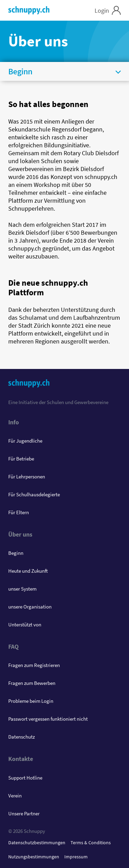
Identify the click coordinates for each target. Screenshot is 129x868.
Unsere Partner (24, 813)
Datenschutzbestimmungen (37, 843)
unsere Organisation (30, 607)
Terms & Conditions (91, 843)
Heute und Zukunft (28, 571)
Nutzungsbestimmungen (34, 857)
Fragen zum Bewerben (32, 683)
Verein (15, 796)
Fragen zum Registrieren (34, 665)
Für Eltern (19, 512)
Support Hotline (25, 778)
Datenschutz (21, 737)
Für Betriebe (21, 459)
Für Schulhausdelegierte (34, 494)
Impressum (76, 857)
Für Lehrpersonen (27, 477)
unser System (22, 589)
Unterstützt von (25, 624)
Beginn (16, 553)
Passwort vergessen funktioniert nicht (48, 719)
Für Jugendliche (25, 441)
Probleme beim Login (31, 701)
